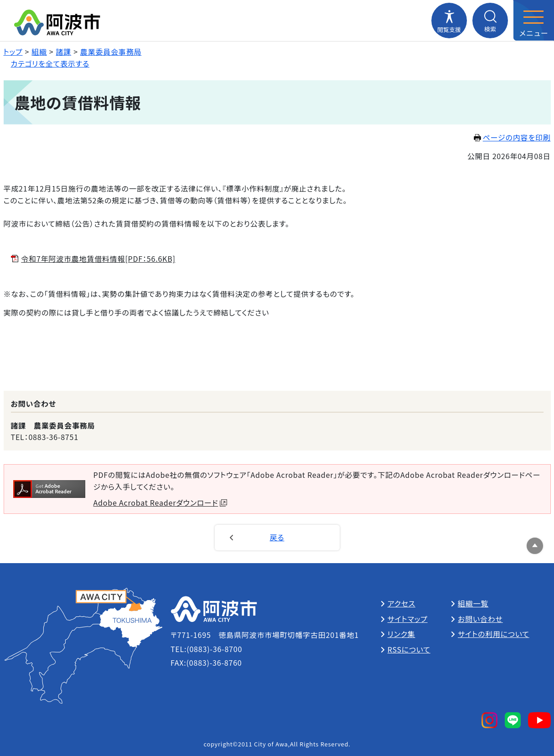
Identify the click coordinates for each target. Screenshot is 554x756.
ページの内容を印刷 (512, 137)
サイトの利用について (494, 634)
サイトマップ (408, 619)
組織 (39, 52)
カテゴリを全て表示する (50, 63)
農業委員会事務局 (111, 52)
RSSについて (409, 649)
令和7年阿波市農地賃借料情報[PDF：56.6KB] (98, 259)
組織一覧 (473, 603)
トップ (13, 52)
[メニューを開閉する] (533, 21)
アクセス (401, 603)
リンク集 (401, 634)
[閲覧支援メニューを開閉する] (449, 21)
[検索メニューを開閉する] (490, 21)
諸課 (64, 52)
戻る (277, 537)
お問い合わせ (480, 619)
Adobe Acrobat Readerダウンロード (161, 502)
